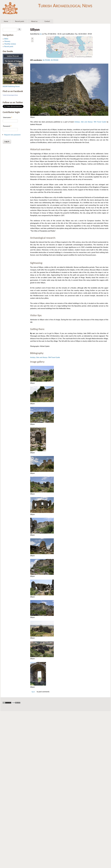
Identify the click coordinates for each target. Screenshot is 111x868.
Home (6, 21)
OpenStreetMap (81, 57)
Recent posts (20, 21)
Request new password (12, 135)
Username (8, 117)
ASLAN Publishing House (11, 86)
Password (7, 126)
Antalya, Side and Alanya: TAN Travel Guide (90, 122)
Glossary (7, 41)
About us (34, 21)
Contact (47, 21)
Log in (33, 692)
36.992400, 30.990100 (50, 60)
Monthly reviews (10, 44)
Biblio (6, 39)
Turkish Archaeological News (65, 5)
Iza (41, 34)
